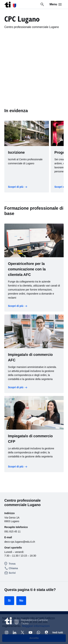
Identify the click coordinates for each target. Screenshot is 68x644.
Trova (12, 564)
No (21, 601)
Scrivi (12, 573)
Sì (9, 601)
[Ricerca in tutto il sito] (42, 4)
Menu (56, 4)
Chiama (13, 568)
